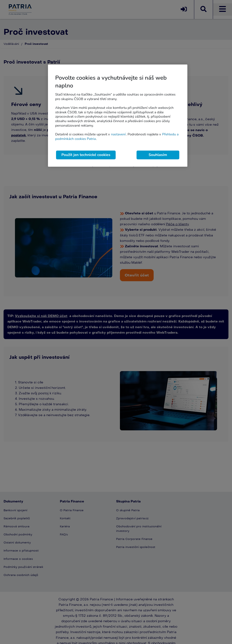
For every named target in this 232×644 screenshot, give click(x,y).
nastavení (118, 134)
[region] (118, 116)
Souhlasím (158, 155)
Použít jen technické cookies (86, 155)
